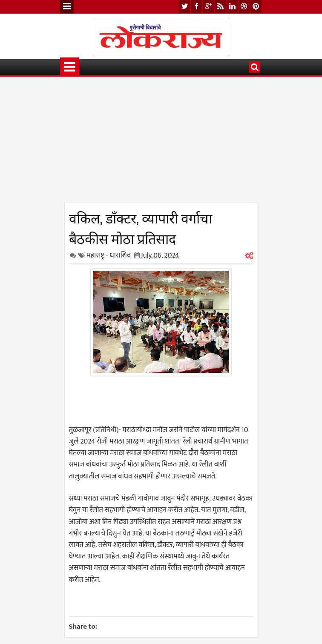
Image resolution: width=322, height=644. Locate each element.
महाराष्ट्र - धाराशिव (109, 255)
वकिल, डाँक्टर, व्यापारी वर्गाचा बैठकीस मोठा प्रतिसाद (141, 227)
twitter (184, 7)
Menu (67, 7)
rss (220, 7)
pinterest (256, 7)
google (208, 7)
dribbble (244, 7)
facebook (196, 7)
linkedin (232, 7)
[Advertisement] (161, 143)
